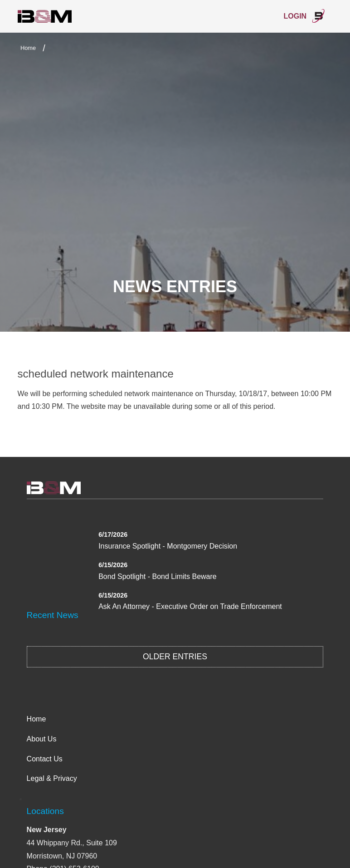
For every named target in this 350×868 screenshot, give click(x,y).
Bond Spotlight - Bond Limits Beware (158, 576)
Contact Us (45, 759)
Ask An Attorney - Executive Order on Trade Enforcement (190, 606)
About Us (42, 739)
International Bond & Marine (45, 17)
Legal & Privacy (52, 778)
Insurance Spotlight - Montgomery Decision (168, 546)
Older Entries (175, 657)
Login (305, 16)
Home (28, 48)
